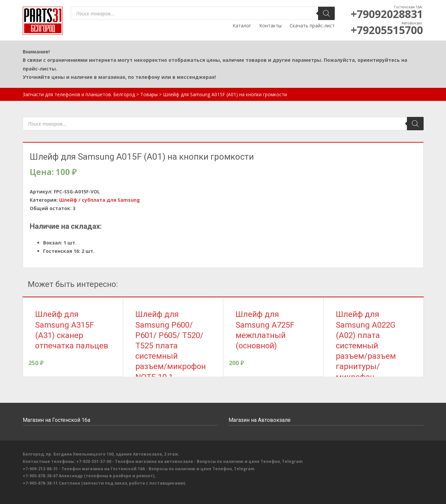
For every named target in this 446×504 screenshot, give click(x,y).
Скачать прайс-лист (312, 26)
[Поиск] (326, 13)
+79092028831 (387, 14)
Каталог (242, 26)
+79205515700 (387, 30)
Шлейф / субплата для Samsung (100, 200)
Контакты (270, 26)
